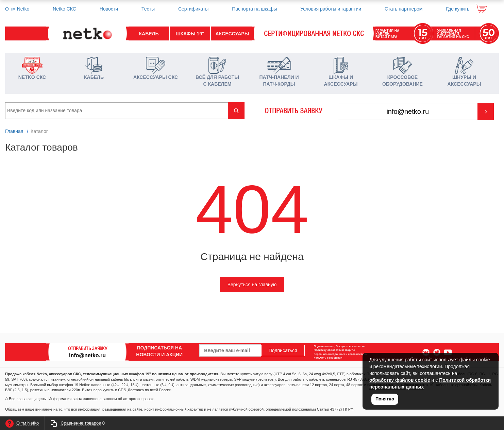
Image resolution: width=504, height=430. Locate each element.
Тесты (148, 9)
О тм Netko (17, 9)
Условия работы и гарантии (331, 9)
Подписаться (283, 350)
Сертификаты (193, 9)
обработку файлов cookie (400, 380)
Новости (109, 9)
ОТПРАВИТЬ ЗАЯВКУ (293, 111)
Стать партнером (404, 9)
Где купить (458, 9)
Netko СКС (64, 9)
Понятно (385, 399)
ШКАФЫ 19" (190, 34)
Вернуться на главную (252, 285)
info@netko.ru (87, 355)
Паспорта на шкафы (254, 9)
